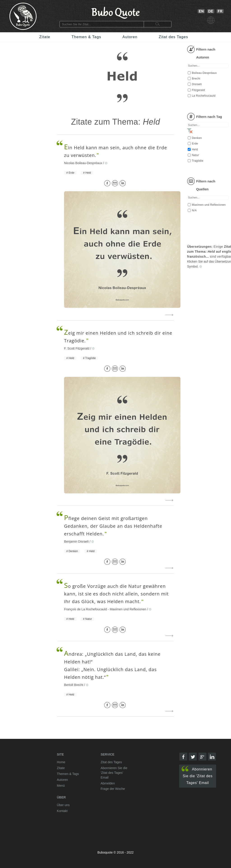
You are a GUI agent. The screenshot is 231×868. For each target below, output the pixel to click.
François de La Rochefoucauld (85, 609)
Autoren (130, 37)
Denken (73, 551)
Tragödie (91, 358)
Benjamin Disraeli (76, 541)
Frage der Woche (113, 789)
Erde (71, 173)
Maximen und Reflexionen (128, 609)
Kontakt (62, 811)
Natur (89, 619)
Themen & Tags (86, 37)
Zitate (45, 37)
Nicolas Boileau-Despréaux (83, 163)
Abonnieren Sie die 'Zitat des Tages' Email (197, 775)
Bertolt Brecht (74, 685)
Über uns (63, 805)
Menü (61, 786)
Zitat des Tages (173, 37)
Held (88, 173)
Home (61, 762)
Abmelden (108, 783)
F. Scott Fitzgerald (77, 348)
